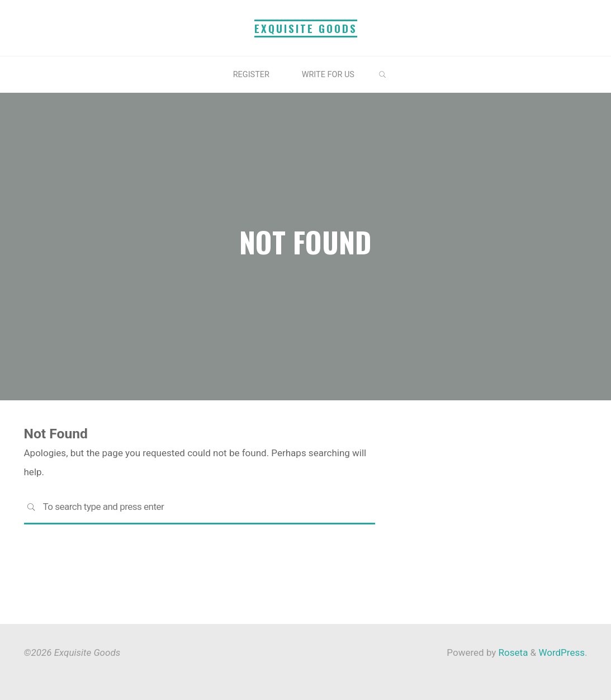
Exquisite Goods (306, 28)
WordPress (562, 652)
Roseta (512, 652)
